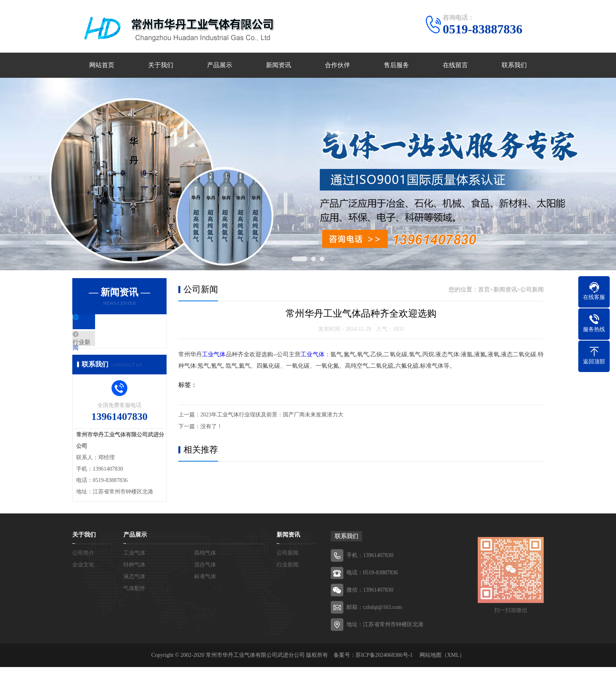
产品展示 (220, 65)
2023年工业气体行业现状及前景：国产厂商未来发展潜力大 (272, 415)
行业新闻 (103, 350)
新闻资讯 (279, 65)
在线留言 (455, 65)
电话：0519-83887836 (372, 586)
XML (453, 668)
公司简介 (83, 566)
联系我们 (514, 65)
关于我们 (161, 65)
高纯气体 (205, 566)
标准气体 (205, 589)
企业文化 (83, 578)
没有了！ (211, 426)
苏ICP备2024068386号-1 (384, 668)
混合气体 (205, 578)
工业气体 (214, 355)
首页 (484, 290)
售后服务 (396, 65)
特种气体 (134, 578)
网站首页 (102, 65)
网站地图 (431, 668)
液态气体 (134, 589)
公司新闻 (103, 326)
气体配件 (134, 601)
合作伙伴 (337, 65)
